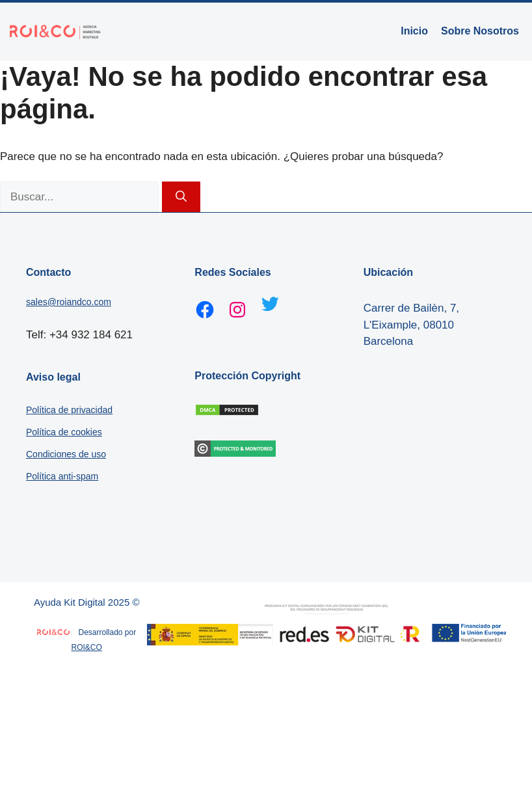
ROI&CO (87, 647)
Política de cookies (64, 432)
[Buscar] (181, 197)
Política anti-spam (62, 476)
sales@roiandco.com (69, 302)
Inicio (414, 31)
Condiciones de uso (66, 454)
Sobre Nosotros (480, 31)
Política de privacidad (69, 410)
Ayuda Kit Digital (70, 602)
